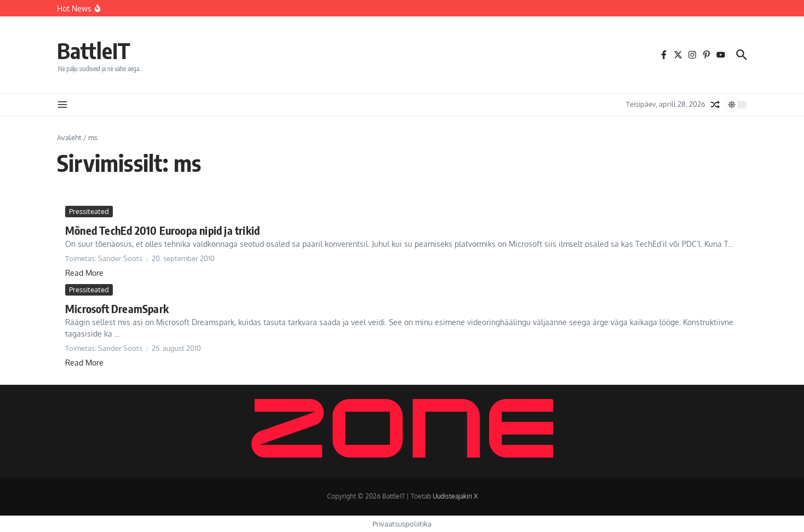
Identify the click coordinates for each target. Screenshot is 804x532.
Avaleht (69, 137)
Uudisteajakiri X (455, 496)
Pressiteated (89, 211)
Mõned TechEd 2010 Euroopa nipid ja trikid (162, 230)
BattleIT (94, 50)
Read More (84, 273)
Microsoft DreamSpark (117, 308)
